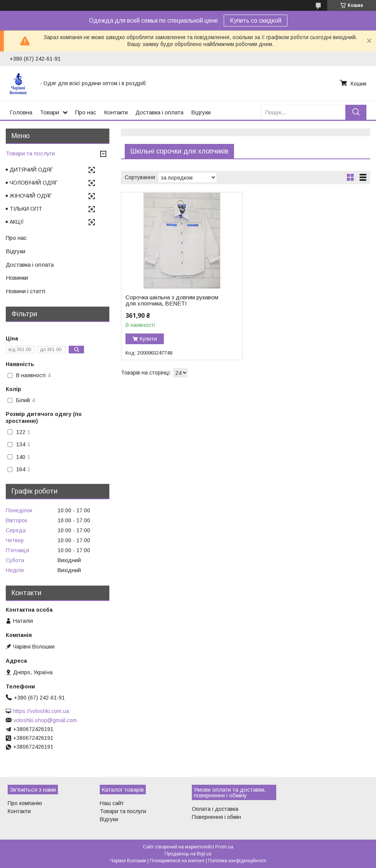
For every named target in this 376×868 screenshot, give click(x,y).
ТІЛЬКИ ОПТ (26, 209)
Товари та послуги (30, 153)
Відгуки (201, 112)
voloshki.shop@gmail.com (45, 720)
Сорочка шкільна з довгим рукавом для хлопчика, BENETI (172, 300)
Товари (49, 112)
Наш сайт (112, 803)
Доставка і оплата (159, 112)
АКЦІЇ (17, 222)
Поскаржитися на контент (177, 861)
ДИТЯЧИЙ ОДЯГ (31, 170)
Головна (21, 112)
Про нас (86, 112)
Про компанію (25, 803)
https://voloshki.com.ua (41, 711)
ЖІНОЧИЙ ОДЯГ (31, 196)
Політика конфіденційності (237, 861)
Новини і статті (26, 291)
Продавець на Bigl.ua (188, 854)
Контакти (116, 112)
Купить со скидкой (256, 21)
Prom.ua (224, 847)
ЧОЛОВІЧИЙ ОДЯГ (34, 183)
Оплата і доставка (215, 809)
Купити (148, 339)
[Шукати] (356, 112)
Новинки (17, 278)
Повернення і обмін (216, 817)
